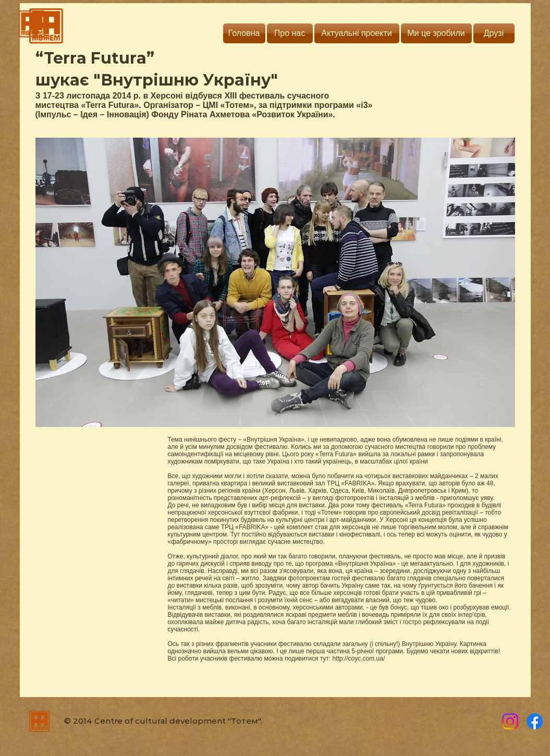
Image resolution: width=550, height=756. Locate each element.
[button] (275, 282)
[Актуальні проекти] (357, 33)
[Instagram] (510, 721)
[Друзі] (494, 33)
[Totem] (535, 721)
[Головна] (244, 33)
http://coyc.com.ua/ (359, 659)
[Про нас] (290, 33)
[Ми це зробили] (436, 33)
